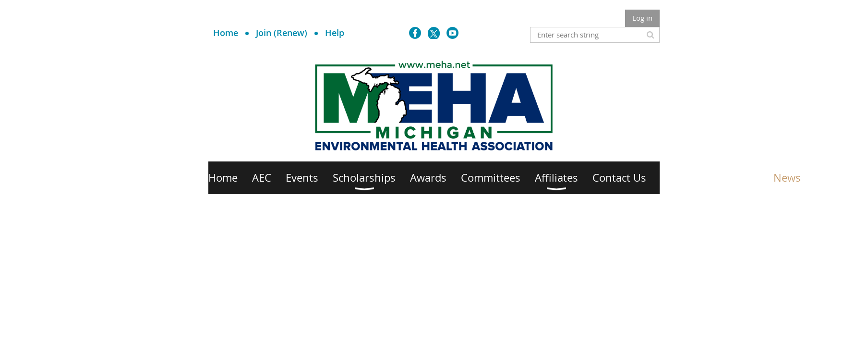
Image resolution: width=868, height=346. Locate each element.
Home (226, 33)
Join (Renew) (282, 33)
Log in (642, 18)
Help (335, 33)
